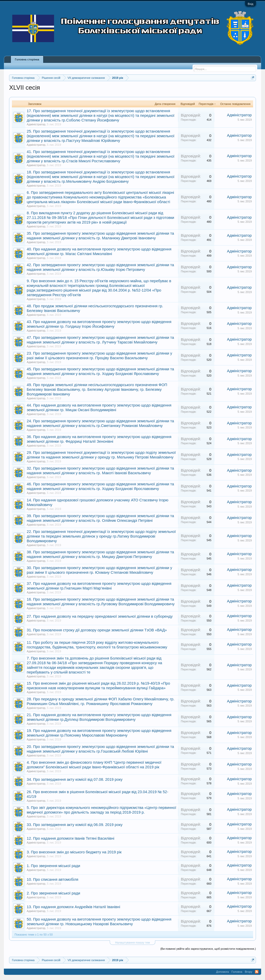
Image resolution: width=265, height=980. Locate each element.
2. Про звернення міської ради (53, 893)
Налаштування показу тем (132, 943)
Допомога (222, 972)
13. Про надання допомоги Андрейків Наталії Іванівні (73, 907)
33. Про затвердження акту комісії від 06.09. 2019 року (75, 825)
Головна (237, 972)
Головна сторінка (27, 59)
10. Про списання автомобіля (52, 879)
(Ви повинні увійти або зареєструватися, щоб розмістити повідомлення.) (208, 949)
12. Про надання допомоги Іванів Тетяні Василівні (70, 838)
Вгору (249, 972)
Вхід (251, 4)
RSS (257, 972)
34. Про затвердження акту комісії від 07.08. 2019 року (75, 779)
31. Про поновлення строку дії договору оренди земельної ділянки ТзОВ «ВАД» (97, 630)
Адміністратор (36, 124)
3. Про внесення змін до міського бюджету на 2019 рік (74, 852)
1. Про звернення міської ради (53, 866)
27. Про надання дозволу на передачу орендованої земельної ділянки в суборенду (100, 616)
